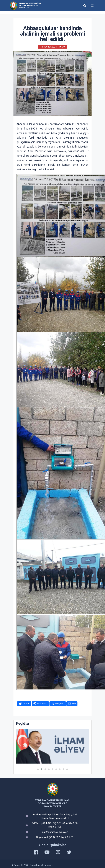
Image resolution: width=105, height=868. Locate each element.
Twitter (26, 704)
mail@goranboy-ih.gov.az (55, 832)
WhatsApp (42, 704)
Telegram (60, 704)
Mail (74, 704)
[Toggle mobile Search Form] (85, 5)
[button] (38, 769)
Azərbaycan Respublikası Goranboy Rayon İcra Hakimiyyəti (30, 6)
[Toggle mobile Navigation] (92, 6)
